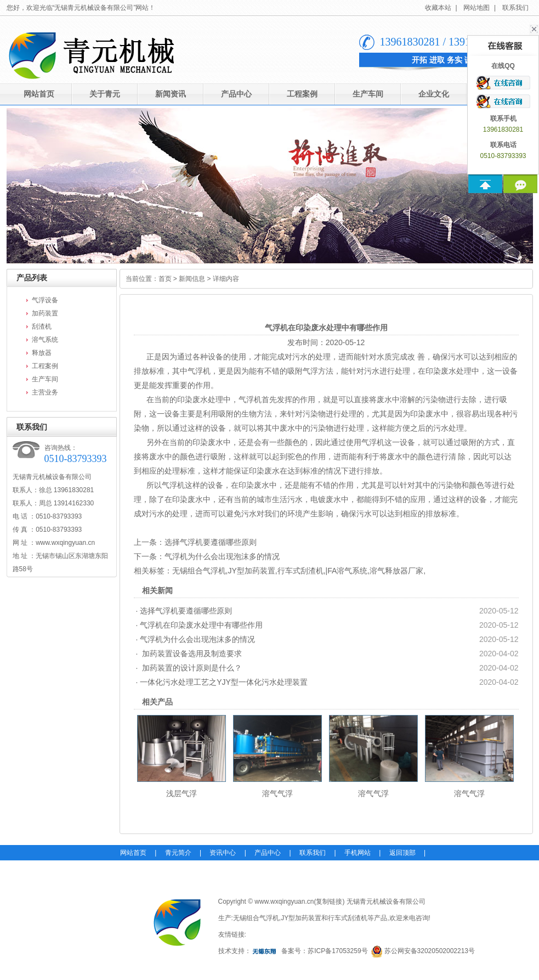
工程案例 (302, 94)
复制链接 (329, 902)
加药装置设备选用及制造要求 (191, 654)
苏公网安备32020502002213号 (430, 951)
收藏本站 (438, 8)
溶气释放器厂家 (396, 571)
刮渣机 (42, 326)
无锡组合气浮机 (199, 571)
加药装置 (45, 313)
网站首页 (39, 94)
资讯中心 (223, 853)
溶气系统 (45, 340)
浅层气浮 (181, 793)
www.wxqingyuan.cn (65, 543)
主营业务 (45, 392)
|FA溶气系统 (347, 571)
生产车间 (368, 94)
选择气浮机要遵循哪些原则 (211, 542)
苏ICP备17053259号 (337, 951)
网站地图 (476, 8)
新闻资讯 (171, 94)
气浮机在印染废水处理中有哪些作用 (201, 625)
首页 (165, 279)
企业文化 (434, 94)
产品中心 (236, 94)
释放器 (42, 353)
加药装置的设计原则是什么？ (191, 668)
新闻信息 (192, 279)
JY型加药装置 (251, 571)
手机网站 (358, 853)
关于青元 (105, 94)
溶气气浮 (277, 793)
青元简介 (178, 853)
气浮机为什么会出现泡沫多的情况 (222, 556)
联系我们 (515, 8)
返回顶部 (402, 853)
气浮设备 (45, 300)
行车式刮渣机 (300, 571)
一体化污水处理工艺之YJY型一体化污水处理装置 (224, 682)
